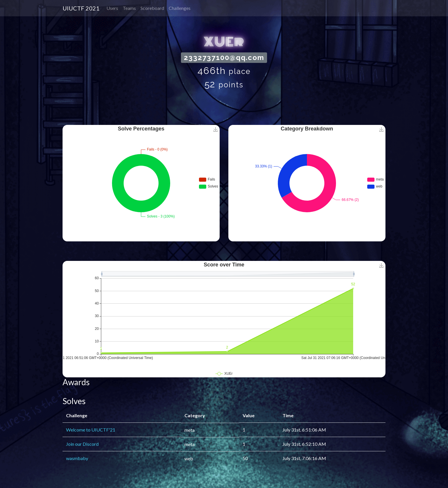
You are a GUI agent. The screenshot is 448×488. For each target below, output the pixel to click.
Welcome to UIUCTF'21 (91, 430)
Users (112, 8)
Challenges (180, 8)
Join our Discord (82, 444)
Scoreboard (152, 8)
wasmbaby (77, 458)
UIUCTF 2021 (81, 8)
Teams (129, 8)
